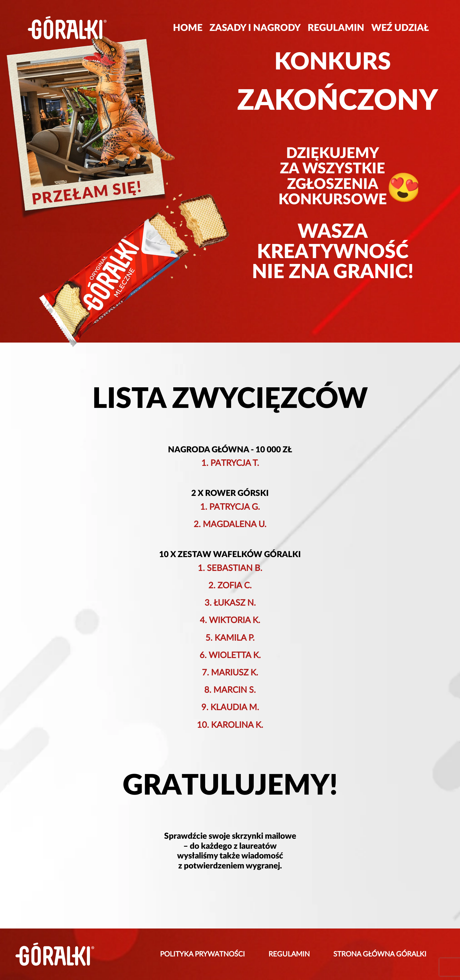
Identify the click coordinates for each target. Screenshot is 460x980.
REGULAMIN (336, 28)
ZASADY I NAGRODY (255, 28)
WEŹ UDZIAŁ (400, 28)
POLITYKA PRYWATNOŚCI (202, 954)
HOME (188, 28)
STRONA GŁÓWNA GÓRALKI (380, 954)
